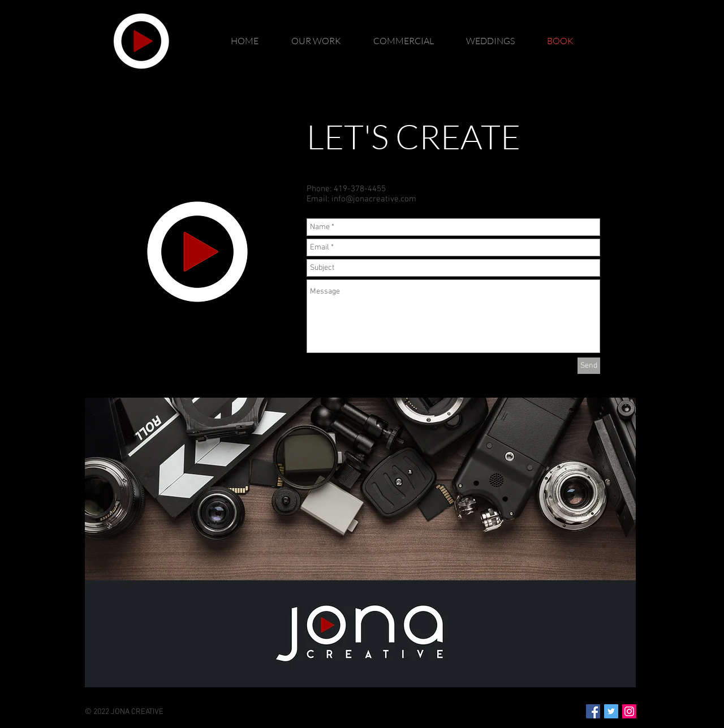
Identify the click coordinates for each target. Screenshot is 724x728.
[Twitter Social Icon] (611, 711)
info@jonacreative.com (374, 199)
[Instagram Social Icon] (629, 711)
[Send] (589, 366)
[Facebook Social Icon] (593, 711)
